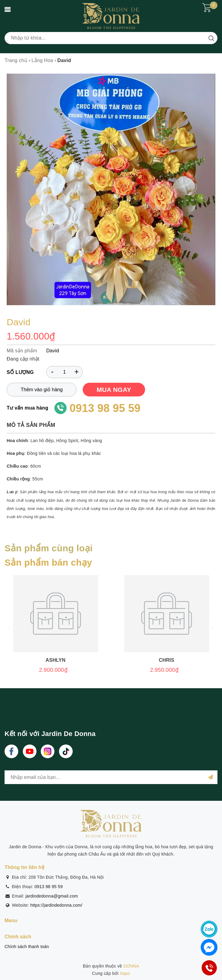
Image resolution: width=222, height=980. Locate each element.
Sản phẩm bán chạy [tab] (48, 562)
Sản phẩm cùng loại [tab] (49, 548)
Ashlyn (56, 660)
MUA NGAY (114, 390)
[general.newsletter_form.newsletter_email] (111, 777)
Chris (167, 660)
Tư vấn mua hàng (28, 408)
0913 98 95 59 (105, 408)
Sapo (125, 973)
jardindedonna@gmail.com (52, 896)
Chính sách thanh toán (27, 947)
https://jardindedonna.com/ (57, 905)
